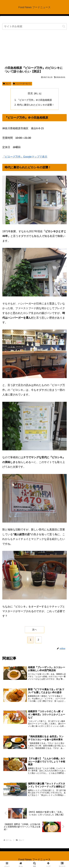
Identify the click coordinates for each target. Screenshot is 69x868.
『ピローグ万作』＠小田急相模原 (34, 100)
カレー (7, 84)
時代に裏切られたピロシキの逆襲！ (36, 105)
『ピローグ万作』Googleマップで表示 (25, 157)
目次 (30, 93)
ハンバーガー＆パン (22, 84)
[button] (64, 26)
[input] (34, 26)
